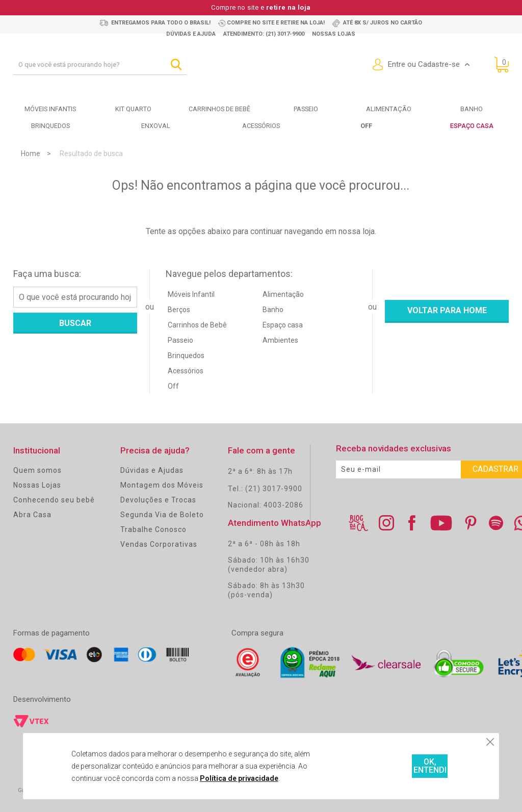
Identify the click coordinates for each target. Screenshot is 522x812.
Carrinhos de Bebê (197, 324)
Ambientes (280, 340)
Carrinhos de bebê (219, 109)
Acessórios (261, 125)
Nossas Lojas (37, 485)
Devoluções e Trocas (158, 499)
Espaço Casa (472, 125)
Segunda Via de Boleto (162, 514)
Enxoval (155, 125)
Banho (472, 109)
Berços (179, 309)
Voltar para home (447, 310)
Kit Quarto (133, 109)
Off (173, 386)
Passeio (306, 109)
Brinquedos (50, 125)
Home (31, 153)
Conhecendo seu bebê (54, 499)
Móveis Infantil (191, 294)
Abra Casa (32, 514)
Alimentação (388, 109)
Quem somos (37, 470)
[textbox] (100, 65)
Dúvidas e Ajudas (152, 470)
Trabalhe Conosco (153, 529)
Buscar (75, 323)
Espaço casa (283, 324)
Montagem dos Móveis (162, 485)
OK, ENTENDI (396, 766)
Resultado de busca (91, 153)
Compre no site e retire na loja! (276, 23)
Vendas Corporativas (159, 544)
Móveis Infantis (50, 109)
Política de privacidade (210, 778)
